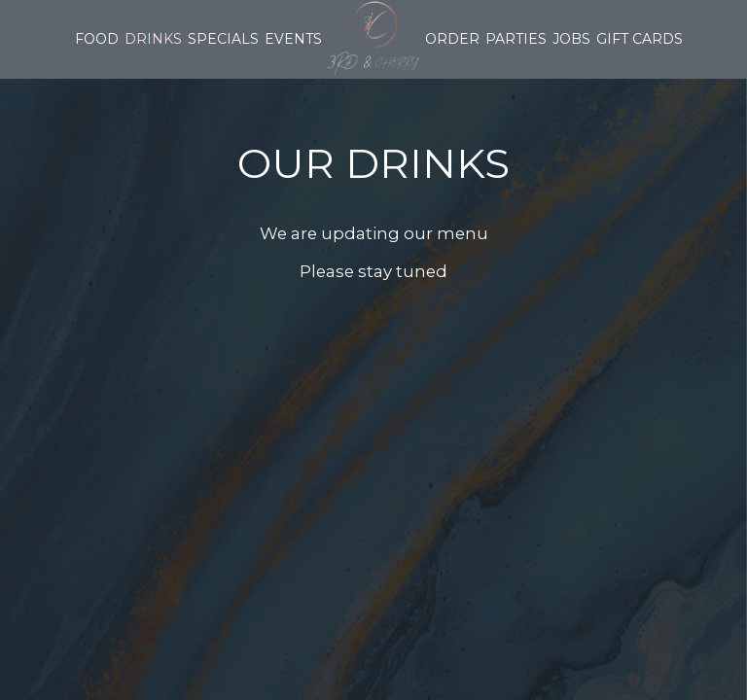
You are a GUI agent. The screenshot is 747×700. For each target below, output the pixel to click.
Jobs (571, 39)
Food (97, 39)
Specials (223, 39)
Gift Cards (640, 39)
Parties (516, 39)
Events (293, 39)
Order (452, 39)
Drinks (153, 39)
